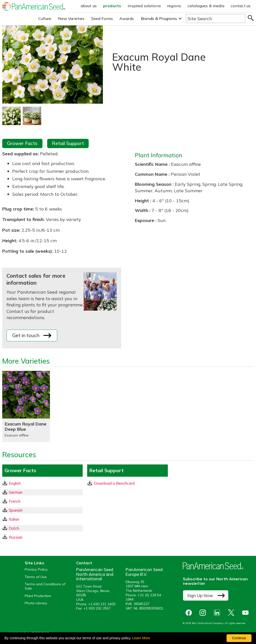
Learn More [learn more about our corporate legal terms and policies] (141, 638)
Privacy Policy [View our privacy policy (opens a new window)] (36, 569)
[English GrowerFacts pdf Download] (42, 483)
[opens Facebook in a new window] (190, 613)
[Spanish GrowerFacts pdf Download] (42, 510)
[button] (161, 19)
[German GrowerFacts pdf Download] (42, 492)
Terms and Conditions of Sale (45, 586)
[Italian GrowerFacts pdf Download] (42, 519)
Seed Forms (102, 18)
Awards (127, 18)
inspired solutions (144, 6)
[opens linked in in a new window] (218, 613)
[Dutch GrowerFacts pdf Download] (42, 528)
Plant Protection (38, 596)
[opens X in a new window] (232, 613)
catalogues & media (206, 6)
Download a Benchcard (111, 483)
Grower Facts (22, 143)
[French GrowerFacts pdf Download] (42, 501)
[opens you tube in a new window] (247, 613)
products (112, 6)
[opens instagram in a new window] (204, 613)
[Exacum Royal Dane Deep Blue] (26, 406)
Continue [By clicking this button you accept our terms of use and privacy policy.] (239, 638)
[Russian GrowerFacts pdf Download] (42, 537)
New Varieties (71, 18)
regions (174, 6)
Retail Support (68, 143)
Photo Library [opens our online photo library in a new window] (36, 603)
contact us (241, 6)
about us (89, 6)
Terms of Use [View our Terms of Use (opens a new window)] (36, 577)
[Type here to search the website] (216, 18)
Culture (45, 18)
